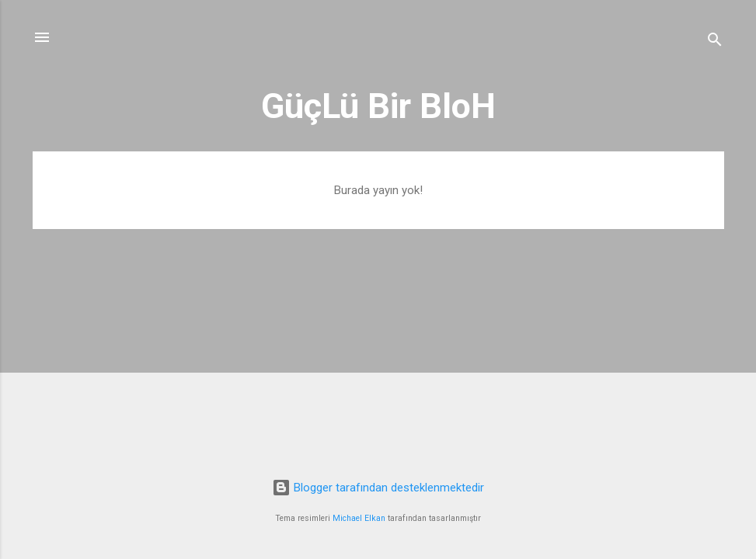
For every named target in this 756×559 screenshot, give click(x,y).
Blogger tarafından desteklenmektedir (378, 488)
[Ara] (715, 42)
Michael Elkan (359, 518)
